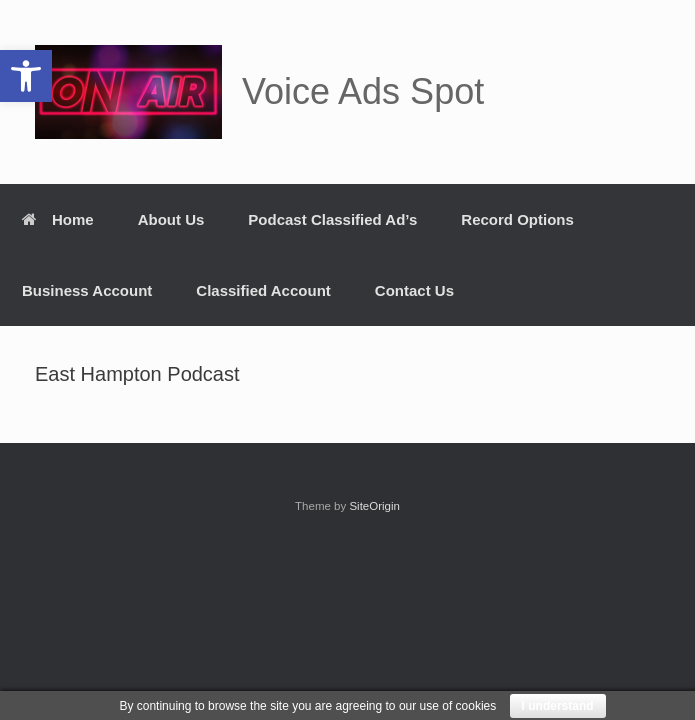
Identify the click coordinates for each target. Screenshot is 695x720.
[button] (26, 76)
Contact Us (414, 290)
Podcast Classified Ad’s (332, 219)
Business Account (87, 290)
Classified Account (263, 290)
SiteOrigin (374, 506)
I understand (558, 706)
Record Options (517, 219)
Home (58, 219)
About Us (171, 219)
